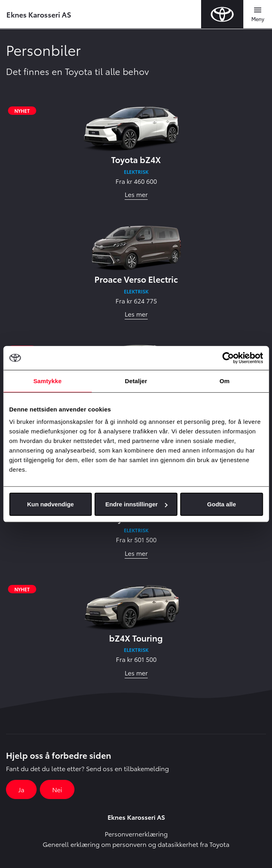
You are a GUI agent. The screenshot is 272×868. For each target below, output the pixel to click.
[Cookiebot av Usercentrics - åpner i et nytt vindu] (228, 358)
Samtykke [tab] (48, 381)
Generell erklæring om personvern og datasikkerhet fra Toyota (136, 844)
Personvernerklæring (136, 834)
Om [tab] (224, 381)
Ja (21, 789)
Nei (57, 789)
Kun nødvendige (51, 504)
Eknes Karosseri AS (39, 14)
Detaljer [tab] (136, 381)
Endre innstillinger (136, 504)
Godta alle (222, 504)
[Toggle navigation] (258, 14)
